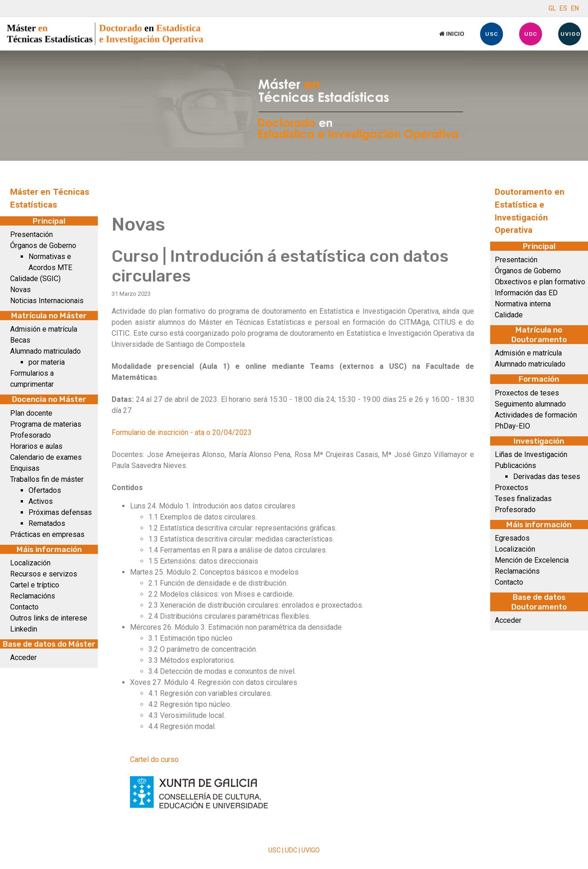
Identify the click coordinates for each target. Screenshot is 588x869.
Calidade (509, 315)
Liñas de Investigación (531, 454)
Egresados (512, 538)
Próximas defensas (60, 512)
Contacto (24, 607)
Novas (20, 290)
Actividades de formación (536, 415)
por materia (47, 362)
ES (563, 8)
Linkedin (24, 629)
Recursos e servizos (44, 574)
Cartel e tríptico (35, 585)
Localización (30, 563)
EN (575, 8)
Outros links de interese (49, 618)
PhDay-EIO (512, 426)
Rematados (47, 523)
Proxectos (512, 488)
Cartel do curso (154, 759)
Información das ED (526, 293)
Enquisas (25, 468)
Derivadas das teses (547, 477)
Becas (20, 340)
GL (552, 8)
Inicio (452, 34)
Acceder (23, 657)
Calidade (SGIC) (35, 279)
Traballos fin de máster (47, 479)
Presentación (31, 234)
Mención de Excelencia (532, 560)
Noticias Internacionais (47, 301)
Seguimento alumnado (530, 404)
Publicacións (515, 466)
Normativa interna (523, 304)
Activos (41, 501)
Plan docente (31, 413)
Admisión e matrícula (44, 329)
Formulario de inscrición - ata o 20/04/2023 (182, 432)
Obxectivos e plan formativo (540, 282)
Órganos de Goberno (43, 245)
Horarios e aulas (36, 446)
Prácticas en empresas (47, 534)
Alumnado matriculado (45, 351)
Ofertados (45, 490)
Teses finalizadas (523, 499)
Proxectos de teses (527, 393)
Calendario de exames (46, 457)
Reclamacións (33, 596)
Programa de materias (46, 424)
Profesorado (31, 435)
